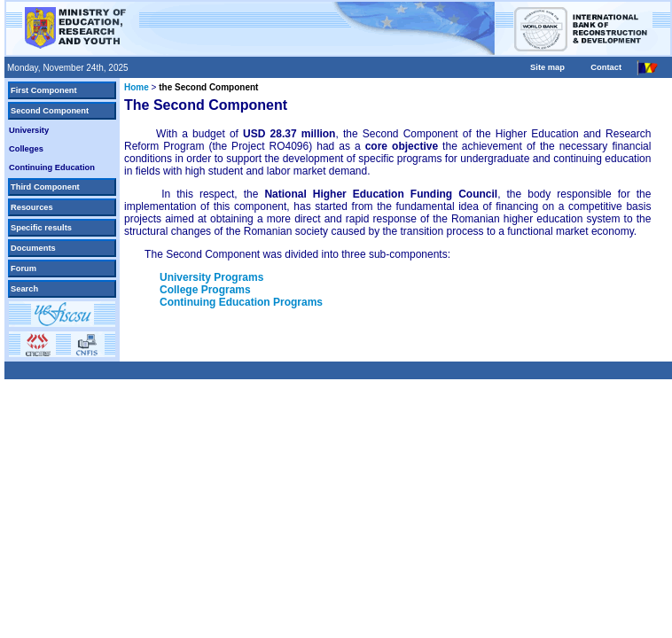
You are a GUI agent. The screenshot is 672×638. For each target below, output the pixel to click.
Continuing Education (52, 167)
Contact (606, 67)
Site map (547, 67)
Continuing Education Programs (241, 302)
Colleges (26, 149)
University (29, 130)
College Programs (205, 290)
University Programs (211, 277)
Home (137, 87)
